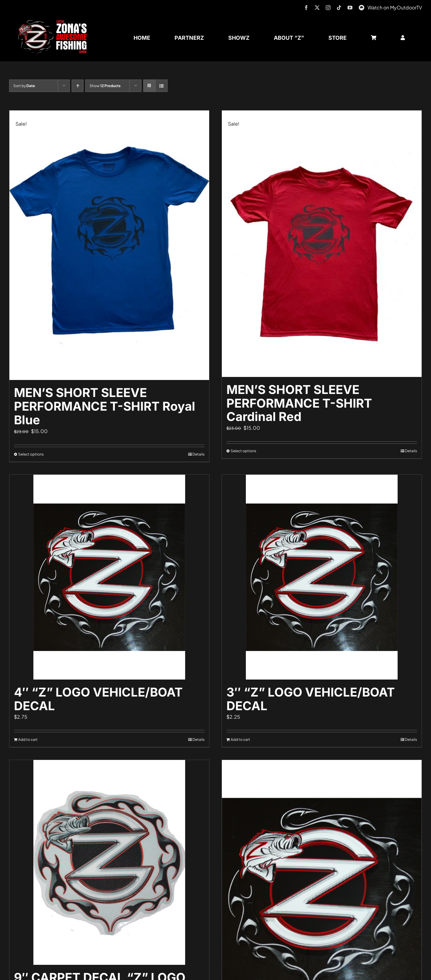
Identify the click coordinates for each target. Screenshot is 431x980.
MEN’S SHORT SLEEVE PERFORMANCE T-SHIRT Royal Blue (105, 406)
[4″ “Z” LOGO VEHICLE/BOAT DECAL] (109, 577)
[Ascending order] (78, 86)
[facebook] (306, 8)
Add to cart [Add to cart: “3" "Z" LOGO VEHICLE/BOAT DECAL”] (240, 739)
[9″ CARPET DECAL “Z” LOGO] (109, 862)
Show (105, 86)
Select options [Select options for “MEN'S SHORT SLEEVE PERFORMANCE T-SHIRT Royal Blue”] (31, 454)
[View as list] (161, 86)
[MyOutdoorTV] (361, 7)
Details (199, 454)
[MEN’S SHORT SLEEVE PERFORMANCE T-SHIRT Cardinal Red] (322, 244)
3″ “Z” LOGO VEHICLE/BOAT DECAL (311, 699)
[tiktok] (339, 8)
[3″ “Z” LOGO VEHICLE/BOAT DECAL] (322, 577)
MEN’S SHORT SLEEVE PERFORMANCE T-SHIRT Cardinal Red (299, 403)
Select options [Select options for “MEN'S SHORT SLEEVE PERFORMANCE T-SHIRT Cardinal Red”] (243, 451)
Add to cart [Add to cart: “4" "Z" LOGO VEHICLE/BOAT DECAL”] (28, 739)
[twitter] (317, 8)
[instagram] (328, 8)
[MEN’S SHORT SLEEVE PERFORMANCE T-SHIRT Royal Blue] (109, 245)
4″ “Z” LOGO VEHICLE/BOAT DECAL (98, 699)
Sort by (24, 86)
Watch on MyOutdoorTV (395, 7)
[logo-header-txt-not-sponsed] (54, 22)
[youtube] (350, 8)
